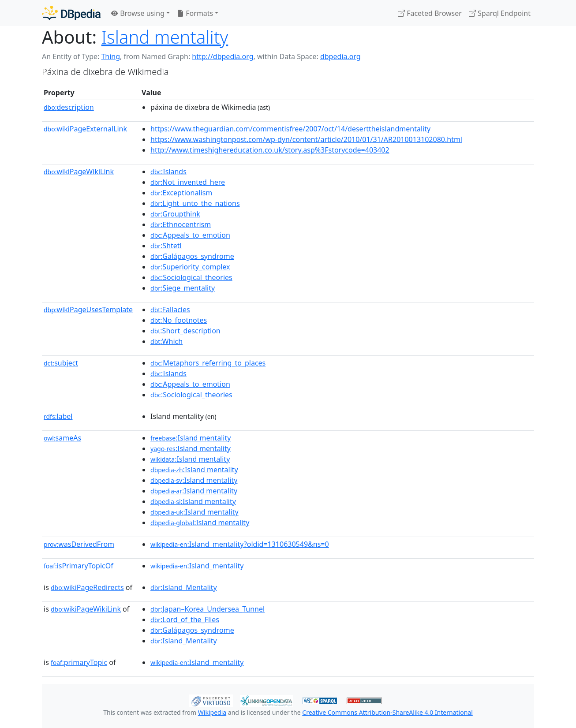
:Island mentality (191, 438)
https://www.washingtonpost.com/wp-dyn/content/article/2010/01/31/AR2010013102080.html (306, 139)
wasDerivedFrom (79, 544)
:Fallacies (170, 310)
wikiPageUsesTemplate (88, 310)
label (58, 416)
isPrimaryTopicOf (79, 566)
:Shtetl (166, 246)
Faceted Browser (430, 13)
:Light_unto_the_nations (195, 203)
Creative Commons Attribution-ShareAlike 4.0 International (387, 712)
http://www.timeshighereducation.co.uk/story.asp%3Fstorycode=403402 (270, 150)
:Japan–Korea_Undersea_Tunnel (208, 609)
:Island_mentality (197, 566)
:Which (166, 341)
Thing (110, 56)
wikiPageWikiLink (79, 172)
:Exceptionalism (181, 193)
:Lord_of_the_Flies (185, 620)
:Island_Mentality (184, 587)
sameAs (62, 438)
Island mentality (165, 37)
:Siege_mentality (183, 288)
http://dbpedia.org (223, 56)
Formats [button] (195, 13)
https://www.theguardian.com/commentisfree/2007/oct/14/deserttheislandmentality (290, 129)
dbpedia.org (340, 56)
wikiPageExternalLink (85, 129)
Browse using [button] (138, 13)
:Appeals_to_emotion (190, 235)
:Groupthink (175, 214)
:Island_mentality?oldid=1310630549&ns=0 (240, 544)
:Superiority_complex (190, 267)
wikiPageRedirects (87, 587)
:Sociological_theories (191, 277)
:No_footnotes (179, 320)
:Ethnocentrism (181, 224)
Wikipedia (212, 712)
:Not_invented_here (188, 182)
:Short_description (185, 331)
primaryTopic (79, 662)
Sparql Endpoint (500, 13)
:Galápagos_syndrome (192, 256)
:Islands (168, 172)
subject (61, 363)
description (69, 107)
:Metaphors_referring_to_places (208, 363)
